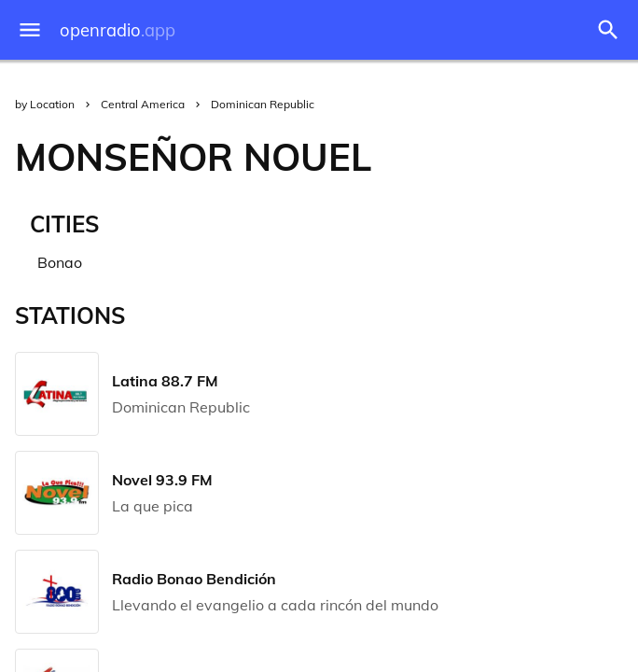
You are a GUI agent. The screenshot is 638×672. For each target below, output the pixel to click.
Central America (143, 104)
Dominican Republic (263, 104)
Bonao (60, 262)
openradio (118, 30)
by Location (45, 104)
